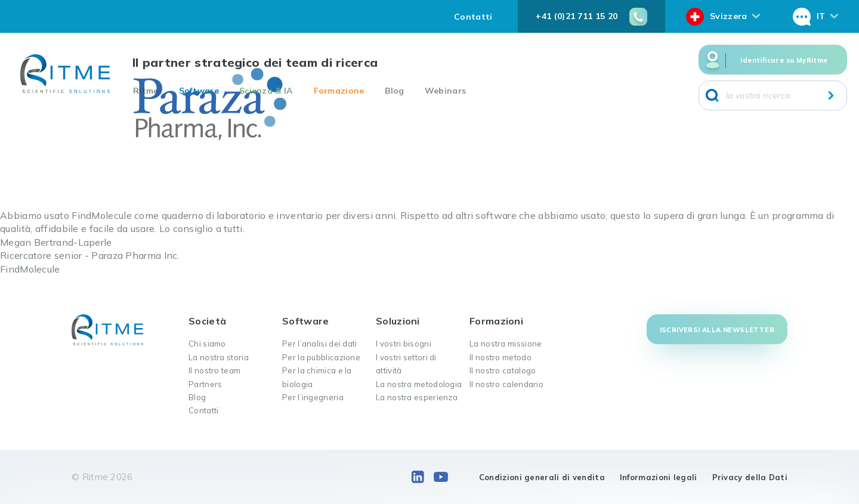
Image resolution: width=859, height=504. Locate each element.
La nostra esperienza (417, 397)
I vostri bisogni (404, 344)
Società (207, 321)
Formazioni (496, 321)
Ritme (146, 91)
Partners (205, 384)
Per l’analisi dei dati (320, 344)
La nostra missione (506, 344)
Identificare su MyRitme (784, 60)
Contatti (473, 17)
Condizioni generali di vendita (542, 477)
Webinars (445, 91)
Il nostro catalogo (503, 370)
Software (199, 91)
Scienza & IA (266, 91)
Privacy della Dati (750, 477)
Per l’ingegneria (313, 397)
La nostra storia (219, 357)
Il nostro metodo (500, 357)
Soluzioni (398, 321)
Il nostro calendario (506, 384)
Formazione (339, 91)
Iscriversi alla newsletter (717, 330)
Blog (395, 91)
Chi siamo (207, 344)
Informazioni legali (659, 477)
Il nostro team (214, 370)
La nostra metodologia (419, 384)
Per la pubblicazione (321, 357)
